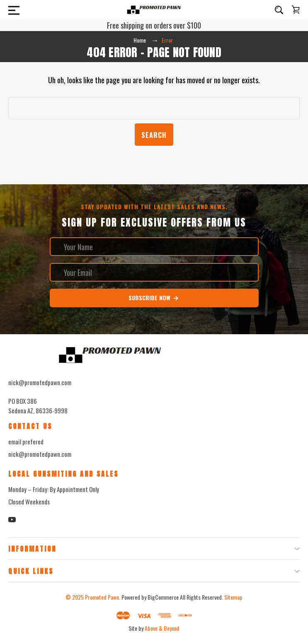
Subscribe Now (154, 298)
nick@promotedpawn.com (40, 454)
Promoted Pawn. (103, 597)
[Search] (279, 10)
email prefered (26, 441)
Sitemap (233, 597)
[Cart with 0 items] (296, 10)
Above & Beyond (162, 628)
